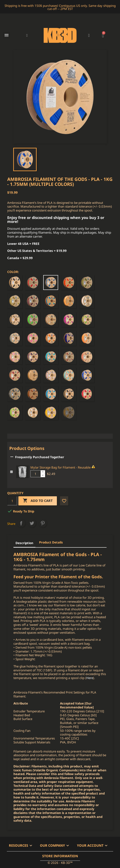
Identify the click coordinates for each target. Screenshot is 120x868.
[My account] (89, 35)
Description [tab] (24, 543)
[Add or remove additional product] (11, 472)
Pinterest (43, 523)
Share (21, 523)
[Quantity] (12, 501)
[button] (27, 35)
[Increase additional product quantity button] (43, 472)
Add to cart (38, 501)
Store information (60, 856)
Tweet (32, 523)
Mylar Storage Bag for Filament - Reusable (61, 467)
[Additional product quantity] (36, 474)
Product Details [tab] (51, 542)
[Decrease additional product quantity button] (43, 475)
